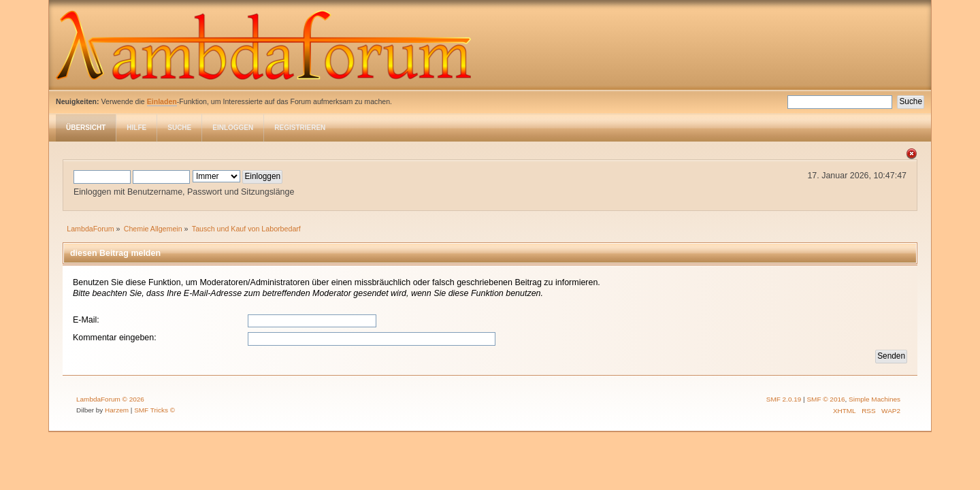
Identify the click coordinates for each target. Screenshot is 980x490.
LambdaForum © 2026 (110, 399)
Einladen (162, 101)
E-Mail (85, 320)
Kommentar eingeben (113, 338)
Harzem (117, 410)
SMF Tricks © (154, 410)
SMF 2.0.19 (784, 399)
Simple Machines (875, 399)
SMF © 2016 (826, 399)
